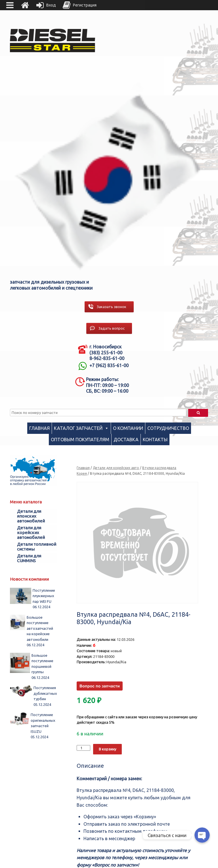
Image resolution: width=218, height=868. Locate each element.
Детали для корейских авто (116, 468)
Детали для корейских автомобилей (31, 533)
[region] (109, 178)
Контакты (155, 440)
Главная (39, 428)
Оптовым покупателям (80, 440)
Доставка (126, 440)
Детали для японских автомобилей (31, 516)
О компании (128, 428)
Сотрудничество (168, 428)
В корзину (107, 749)
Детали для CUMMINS (29, 558)
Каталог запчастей (78, 428)
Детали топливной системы (37, 547)
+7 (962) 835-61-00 (109, 365)
